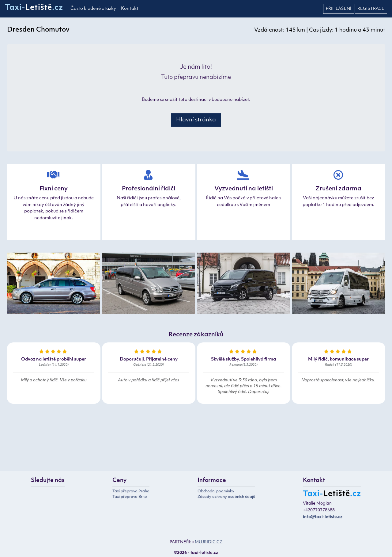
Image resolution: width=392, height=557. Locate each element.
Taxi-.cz (34, 8)
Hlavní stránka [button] (196, 120)
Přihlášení (339, 9)
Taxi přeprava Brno (130, 497)
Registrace (371, 9)
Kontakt (130, 9)
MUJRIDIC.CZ (209, 542)
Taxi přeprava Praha (131, 491)
